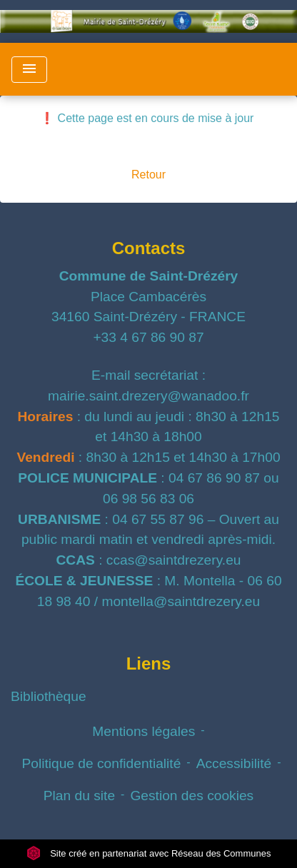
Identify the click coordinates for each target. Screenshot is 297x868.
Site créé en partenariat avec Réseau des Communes (149, 853)
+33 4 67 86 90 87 (148, 337)
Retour (148, 175)
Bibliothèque (49, 696)
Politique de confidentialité (101, 763)
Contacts (149, 248)
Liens (149, 663)
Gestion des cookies (192, 796)
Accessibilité (234, 763)
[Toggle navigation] (29, 70)
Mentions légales (144, 731)
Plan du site (79, 796)
